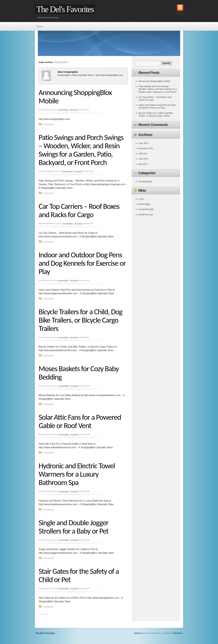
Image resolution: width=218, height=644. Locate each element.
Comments (146, 209)
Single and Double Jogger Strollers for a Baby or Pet (73, 527)
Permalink (74, 110)
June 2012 (143, 143)
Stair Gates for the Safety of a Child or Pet (79, 575)
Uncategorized (48, 124)
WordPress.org (146, 215)
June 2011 (143, 159)
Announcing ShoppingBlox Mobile (75, 97)
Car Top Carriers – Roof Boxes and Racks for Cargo (79, 210)
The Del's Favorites (65, 9)
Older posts (44, 614)
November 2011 (146, 148)
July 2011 (143, 154)
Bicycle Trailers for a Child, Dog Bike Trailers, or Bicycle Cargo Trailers (80, 320)
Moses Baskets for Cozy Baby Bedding (79, 373)
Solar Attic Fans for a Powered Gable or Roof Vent (80, 421)
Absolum (137, 633)
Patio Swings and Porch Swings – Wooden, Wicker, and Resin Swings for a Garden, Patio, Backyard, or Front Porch (81, 150)
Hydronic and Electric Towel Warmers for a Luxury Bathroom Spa (77, 474)
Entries (144, 204)
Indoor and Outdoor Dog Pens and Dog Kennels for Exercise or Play (82, 263)
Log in (141, 199)
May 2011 (143, 164)
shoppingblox (61, 62)
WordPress (178, 633)
